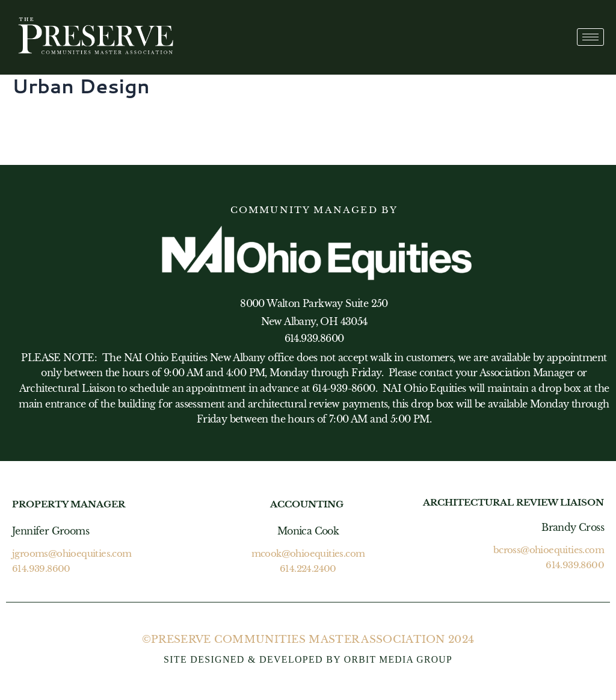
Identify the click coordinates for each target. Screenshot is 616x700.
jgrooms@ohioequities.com (72, 554)
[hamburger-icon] (590, 37)
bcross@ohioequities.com (549, 550)
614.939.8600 (41, 568)
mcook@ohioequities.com (308, 554)
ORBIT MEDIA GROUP (398, 659)
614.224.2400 (308, 568)
